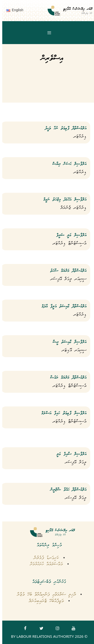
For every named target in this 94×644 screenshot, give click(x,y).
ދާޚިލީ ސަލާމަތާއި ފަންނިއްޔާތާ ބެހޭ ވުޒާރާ (44, 595)
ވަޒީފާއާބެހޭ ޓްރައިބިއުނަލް (44, 601)
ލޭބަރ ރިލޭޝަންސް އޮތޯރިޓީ (75, 9)
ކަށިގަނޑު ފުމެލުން (44, 558)
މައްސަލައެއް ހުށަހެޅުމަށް (44, 564)
